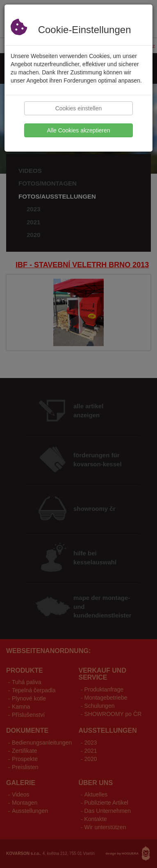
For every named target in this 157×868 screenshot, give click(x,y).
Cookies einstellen (79, 108)
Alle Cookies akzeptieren (78, 130)
